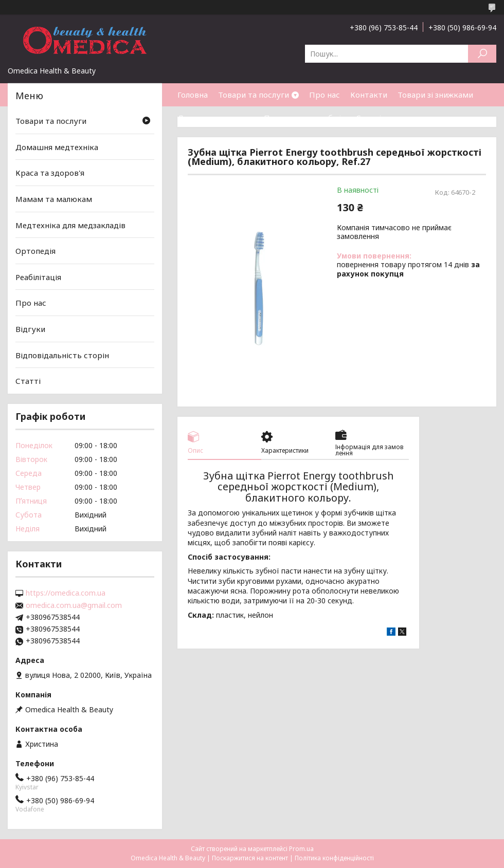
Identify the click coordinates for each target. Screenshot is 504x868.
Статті (368, 118)
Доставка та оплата (215, 118)
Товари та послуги (254, 95)
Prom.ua (301, 849)
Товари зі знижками (435, 95)
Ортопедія (35, 251)
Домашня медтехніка (57, 147)
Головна (193, 95)
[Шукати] (482, 54)
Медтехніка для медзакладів (70, 225)
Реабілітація (38, 277)
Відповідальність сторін (62, 355)
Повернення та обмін (305, 118)
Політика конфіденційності (334, 858)
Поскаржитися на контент (250, 858)
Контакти (369, 95)
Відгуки (30, 329)
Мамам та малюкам (54, 199)
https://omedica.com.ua (66, 593)
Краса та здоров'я (50, 173)
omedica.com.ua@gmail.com (74, 605)
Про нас (325, 95)
